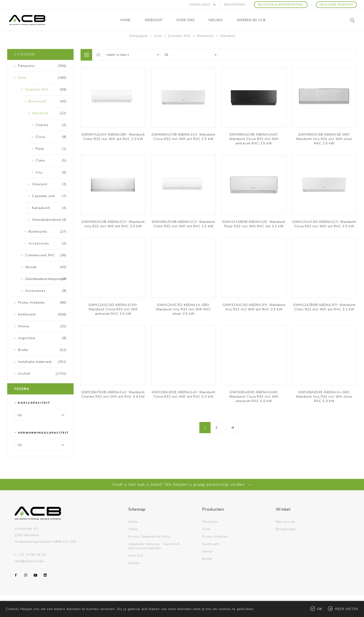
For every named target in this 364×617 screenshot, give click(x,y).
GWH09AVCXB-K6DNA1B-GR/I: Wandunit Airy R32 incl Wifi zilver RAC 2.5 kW (324, 139)
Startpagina (138, 36)
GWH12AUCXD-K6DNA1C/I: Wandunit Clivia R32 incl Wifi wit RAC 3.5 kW (324, 224)
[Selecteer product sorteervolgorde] (133, 55)
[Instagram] (26, 575)
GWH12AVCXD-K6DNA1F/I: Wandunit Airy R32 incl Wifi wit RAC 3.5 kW (254, 307)
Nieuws (134, 563)
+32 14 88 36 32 (32, 554)
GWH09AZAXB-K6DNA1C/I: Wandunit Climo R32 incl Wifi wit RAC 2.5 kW (183, 224)
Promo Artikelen (215, 536)
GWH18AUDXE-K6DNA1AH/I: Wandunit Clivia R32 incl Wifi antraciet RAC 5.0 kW (254, 397)
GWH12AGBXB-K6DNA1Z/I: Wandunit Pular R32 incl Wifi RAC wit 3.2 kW (254, 224)
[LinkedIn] (45, 575)
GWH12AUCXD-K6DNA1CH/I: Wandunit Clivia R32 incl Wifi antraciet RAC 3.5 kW (113, 309)
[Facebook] (16, 575)
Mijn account (285, 522)
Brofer (207, 559)
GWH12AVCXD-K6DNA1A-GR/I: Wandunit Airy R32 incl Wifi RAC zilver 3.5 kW (183, 309)
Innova (207, 551)
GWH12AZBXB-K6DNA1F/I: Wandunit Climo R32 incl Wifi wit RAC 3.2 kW (324, 307)
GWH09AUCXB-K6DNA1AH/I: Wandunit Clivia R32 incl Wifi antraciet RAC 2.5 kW (254, 139)
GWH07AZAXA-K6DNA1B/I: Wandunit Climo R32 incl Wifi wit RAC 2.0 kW (113, 137)
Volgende (233, 428)
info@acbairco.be (29, 561)
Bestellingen (286, 529)
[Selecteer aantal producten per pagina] (190, 55)
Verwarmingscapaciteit (39, 432)
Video (133, 529)
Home (133, 522)
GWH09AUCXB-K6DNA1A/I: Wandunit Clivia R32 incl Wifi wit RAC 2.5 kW (183, 137)
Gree (206, 529)
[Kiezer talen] (203, 5)
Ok (320, 609)
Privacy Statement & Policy (149, 536)
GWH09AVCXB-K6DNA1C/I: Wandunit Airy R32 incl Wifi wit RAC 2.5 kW (113, 224)
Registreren (235, 5)
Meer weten (347, 609)
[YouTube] (36, 575)
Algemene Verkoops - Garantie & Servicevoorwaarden (154, 546)
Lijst (98, 55)
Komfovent (211, 544)
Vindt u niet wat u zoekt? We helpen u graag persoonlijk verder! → (182, 484)
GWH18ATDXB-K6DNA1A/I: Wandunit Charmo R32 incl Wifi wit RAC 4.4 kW (113, 394)
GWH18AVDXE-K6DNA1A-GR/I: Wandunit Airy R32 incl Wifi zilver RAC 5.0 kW (324, 397)
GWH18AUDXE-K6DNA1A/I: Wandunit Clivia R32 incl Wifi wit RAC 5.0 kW (184, 394)
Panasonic (210, 522)
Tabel (86, 55)
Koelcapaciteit (34, 403)
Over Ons (136, 555)
